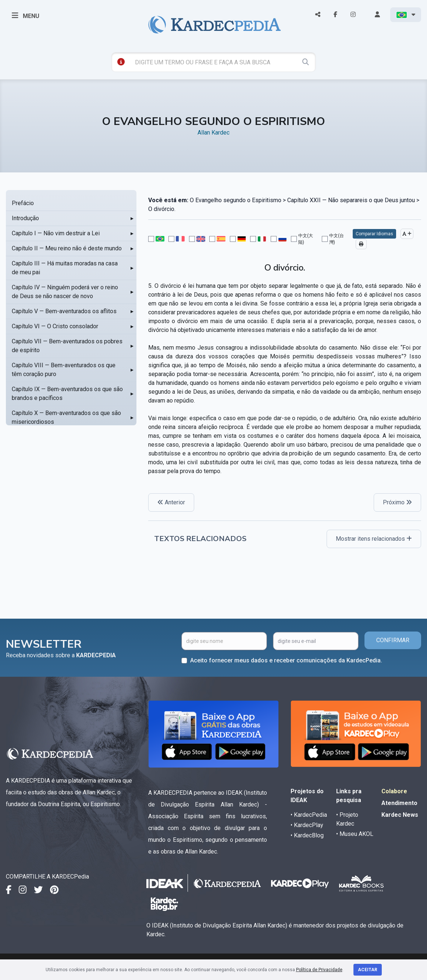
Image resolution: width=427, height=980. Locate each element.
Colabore (394, 791)
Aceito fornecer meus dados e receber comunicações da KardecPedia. (286, 660)
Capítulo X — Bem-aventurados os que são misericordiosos (66, 417)
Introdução (25, 218)
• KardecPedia (309, 815)
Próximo (397, 502)
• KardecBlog (307, 835)
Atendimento (399, 803)
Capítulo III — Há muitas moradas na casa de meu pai (65, 268)
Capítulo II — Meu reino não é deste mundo (67, 248)
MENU (26, 15)
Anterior (171, 502)
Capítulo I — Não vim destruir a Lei (56, 233)
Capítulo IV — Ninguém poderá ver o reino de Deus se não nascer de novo (65, 292)
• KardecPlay (307, 825)
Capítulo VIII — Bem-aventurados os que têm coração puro (64, 370)
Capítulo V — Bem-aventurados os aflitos (64, 311)
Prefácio (23, 203)
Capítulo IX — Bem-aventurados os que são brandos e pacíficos (67, 394)
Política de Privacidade (319, 970)
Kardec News (400, 815)
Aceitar (368, 970)
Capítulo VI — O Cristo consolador (55, 326)
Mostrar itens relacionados (374, 539)
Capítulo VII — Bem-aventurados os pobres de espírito (67, 346)
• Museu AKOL (355, 834)
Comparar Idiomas (374, 234)
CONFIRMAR (393, 640)
